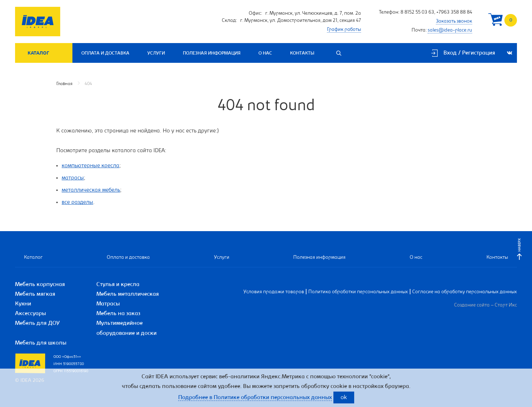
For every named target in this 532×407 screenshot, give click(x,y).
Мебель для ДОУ (37, 323)
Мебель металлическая (128, 294)
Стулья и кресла (118, 285)
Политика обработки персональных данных (358, 292)
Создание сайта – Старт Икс (486, 305)
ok (344, 398)
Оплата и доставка (105, 53)
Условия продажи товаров (274, 292)
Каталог (38, 53)
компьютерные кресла (91, 166)
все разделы (77, 202)
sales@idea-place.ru (450, 31)
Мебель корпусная (40, 285)
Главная (64, 84)
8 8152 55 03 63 (417, 13)
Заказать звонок (454, 22)
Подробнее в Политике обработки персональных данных (255, 398)
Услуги (156, 53)
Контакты (302, 53)
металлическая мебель (91, 190)
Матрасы (108, 304)
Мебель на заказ (118, 314)
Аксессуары (30, 314)
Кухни (23, 304)
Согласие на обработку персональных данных (465, 292)
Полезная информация (212, 53)
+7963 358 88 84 (454, 13)
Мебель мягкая (35, 294)
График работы (344, 30)
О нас (265, 53)
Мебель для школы (41, 343)
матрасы (73, 178)
